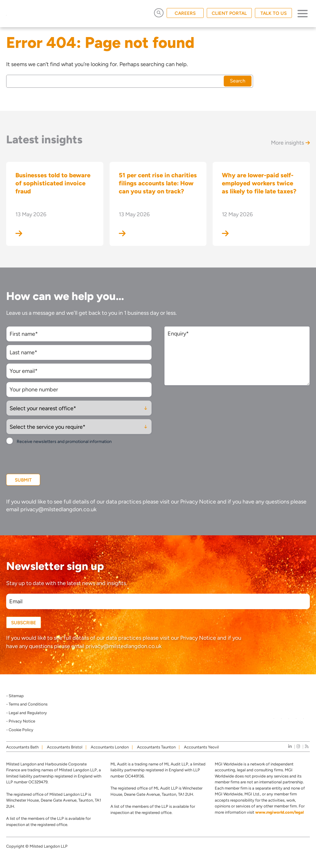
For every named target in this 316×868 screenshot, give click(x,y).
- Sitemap (15, 696)
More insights (290, 143)
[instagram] (298, 746)
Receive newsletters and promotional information (64, 442)
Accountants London (110, 747)
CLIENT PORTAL (229, 13)
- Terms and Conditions (27, 704)
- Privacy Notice (21, 721)
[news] (307, 746)
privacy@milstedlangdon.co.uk (58, 509)
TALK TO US (274, 13)
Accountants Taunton (156, 747)
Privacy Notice (198, 502)
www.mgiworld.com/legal (279, 812)
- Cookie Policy (20, 730)
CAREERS (185, 13)
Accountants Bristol (65, 747)
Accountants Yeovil (201, 747)
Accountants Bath (22, 747)
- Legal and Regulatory (27, 713)
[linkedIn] (290, 746)
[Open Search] (159, 13)
